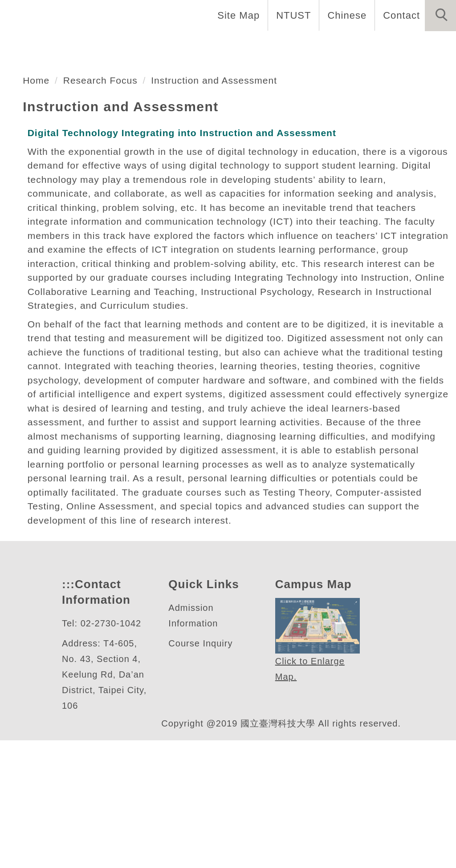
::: (67, 712)
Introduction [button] (88, 44)
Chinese (344, 15)
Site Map (236, 15)
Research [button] (129, 74)
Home (24, 44)
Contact (400, 15)
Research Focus (103, 179)
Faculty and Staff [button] (178, 44)
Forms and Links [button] (49, 74)
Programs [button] (261, 44)
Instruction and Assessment (222, 179)
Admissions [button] (330, 44)
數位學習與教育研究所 (120, 95)
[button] (440, 16)
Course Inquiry (202, 771)
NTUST (291, 15)
